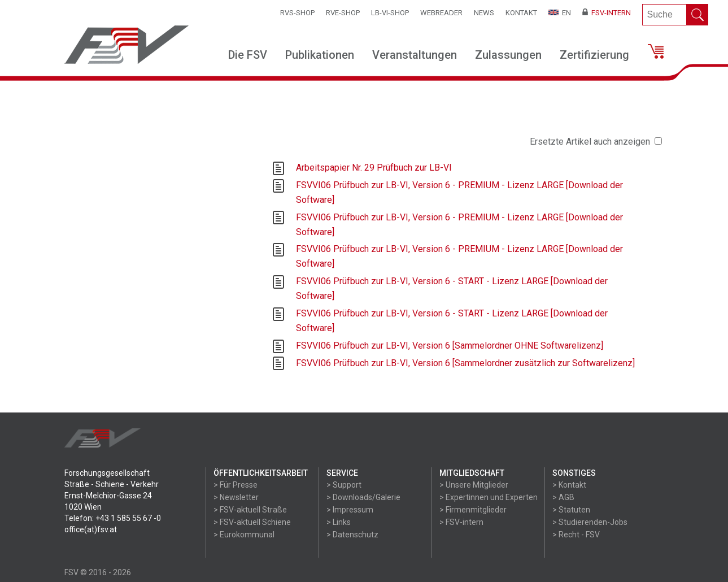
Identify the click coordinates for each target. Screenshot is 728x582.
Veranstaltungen (415, 55)
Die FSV (248, 55)
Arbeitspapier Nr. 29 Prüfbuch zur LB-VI (374, 168)
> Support (344, 485)
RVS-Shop (297, 13)
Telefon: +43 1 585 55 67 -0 (113, 518)
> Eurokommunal (244, 535)
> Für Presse (236, 485)
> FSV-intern (461, 522)
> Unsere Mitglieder (474, 485)
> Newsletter (236, 497)
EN (560, 13)
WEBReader (441, 13)
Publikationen (320, 55)
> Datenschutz (352, 535)
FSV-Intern (607, 13)
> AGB (563, 497)
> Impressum (350, 510)
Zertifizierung (594, 55)
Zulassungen (508, 55)
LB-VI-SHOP (390, 13)
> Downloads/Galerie (363, 497)
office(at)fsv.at (91, 529)
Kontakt (521, 13)
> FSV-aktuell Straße (250, 510)
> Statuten (571, 510)
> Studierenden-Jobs (590, 522)
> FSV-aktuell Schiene (252, 522)
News (484, 13)
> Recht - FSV (576, 535)
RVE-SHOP (343, 13)
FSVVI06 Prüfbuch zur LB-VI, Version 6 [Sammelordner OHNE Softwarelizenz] (450, 346)
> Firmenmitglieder (473, 510)
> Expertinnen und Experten (489, 497)
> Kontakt (569, 485)
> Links (339, 522)
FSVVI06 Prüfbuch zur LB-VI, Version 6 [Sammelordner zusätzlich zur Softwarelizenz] (465, 363)
